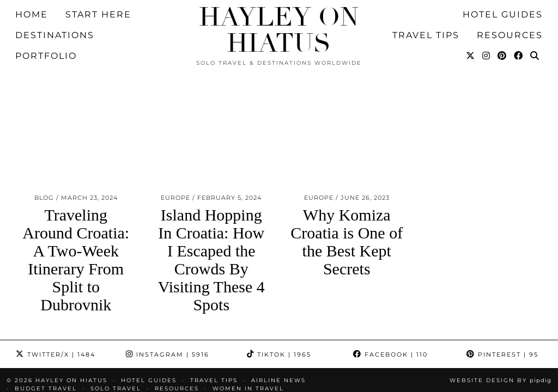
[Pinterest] (502, 25)
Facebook (390, 281)
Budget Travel (46, 316)
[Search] (535, 25)
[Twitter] (471, 25)
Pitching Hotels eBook (63, 324)
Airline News (278, 307)
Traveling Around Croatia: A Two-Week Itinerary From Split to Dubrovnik (76, 187)
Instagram (168, 281)
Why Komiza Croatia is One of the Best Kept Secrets (347, 169)
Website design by (501, 307)
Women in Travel (248, 316)
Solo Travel (116, 316)
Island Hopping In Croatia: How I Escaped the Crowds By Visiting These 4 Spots (211, 187)
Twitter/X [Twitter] (56, 281)
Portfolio (46, 25)
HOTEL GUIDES (149, 307)
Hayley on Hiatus (279, 30)
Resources (177, 316)
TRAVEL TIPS (214, 307)
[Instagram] (487, 25)
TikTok (279, 281)
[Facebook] (519, 25)
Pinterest (502, 281)
